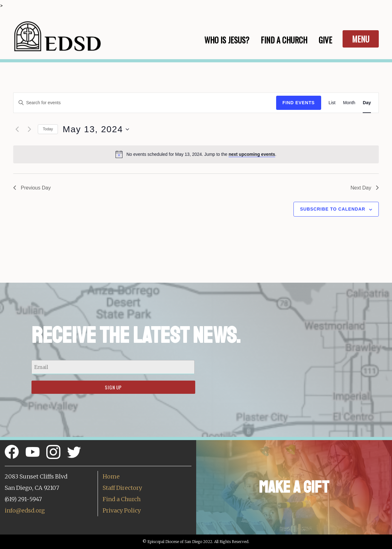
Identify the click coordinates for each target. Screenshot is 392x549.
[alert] (196, 154)
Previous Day (32, 188)
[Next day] (29, 129)
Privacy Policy (122, 510)
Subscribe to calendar (333, 209)
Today (48, 129)
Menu (361, 39)
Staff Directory (122, 488)
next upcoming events (252, 154)
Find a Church (122, 499)
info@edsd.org (25, 510)
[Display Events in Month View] (349, 103)
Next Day (365, 188)
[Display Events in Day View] (367, 103)
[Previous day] (17, 129)
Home (111, 476)
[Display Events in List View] (332, 103)
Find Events (299, 103)
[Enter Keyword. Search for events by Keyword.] (145, 103)
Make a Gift (294, 487)
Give (325, 40)
